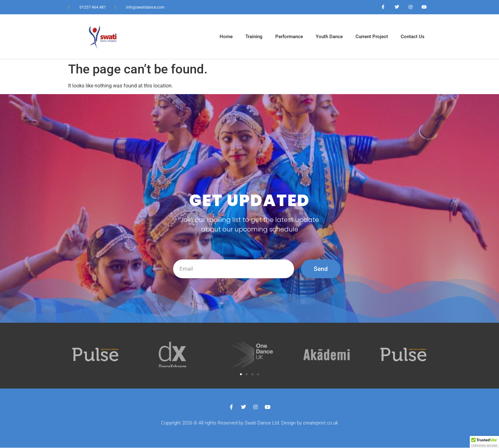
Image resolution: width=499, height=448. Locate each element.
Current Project (372, 37)
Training (254, 37)
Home (226, 37)
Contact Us (413, 37)
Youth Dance (329, 37)
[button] (241, 375)
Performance (289, 37)
